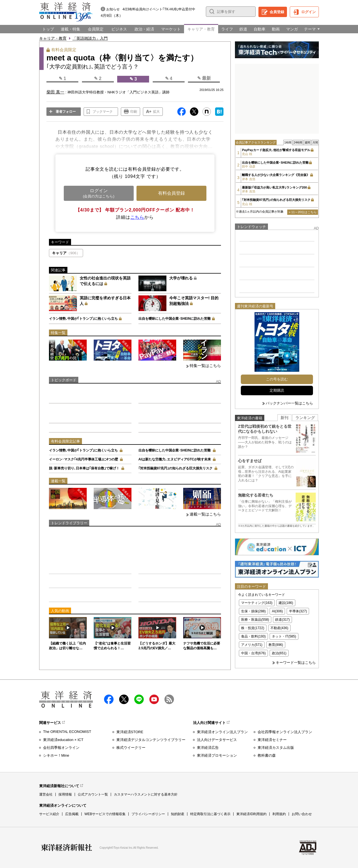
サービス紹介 (49, 814)
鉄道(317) (282, 620)
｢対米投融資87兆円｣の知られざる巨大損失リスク (176, 468)
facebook (109, 699)
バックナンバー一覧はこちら (289, 403)
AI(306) (277, 611)
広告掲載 (72, 814)
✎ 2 (98, 78)
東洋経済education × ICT (63, 740)
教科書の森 (267, 755)
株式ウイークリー (131, 748)
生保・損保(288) (253, 611)
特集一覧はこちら (205, 366)
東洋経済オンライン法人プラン (222, 732)
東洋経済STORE (130, 732)
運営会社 (46, 794)
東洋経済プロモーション (217, 755)
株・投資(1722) (253, 628)
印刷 (134, 112)
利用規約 (279, 814)
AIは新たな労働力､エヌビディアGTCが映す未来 (175, 459)
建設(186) (286, 603)
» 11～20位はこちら (303, 212)
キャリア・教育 (53, 38)
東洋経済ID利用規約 (251, 814)
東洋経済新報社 (67, 848)
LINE (139, 699)
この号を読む (277, 379)
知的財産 (178, 814)
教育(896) (276, 645)
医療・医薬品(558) (255, 620)
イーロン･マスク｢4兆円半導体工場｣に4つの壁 (83, 459)
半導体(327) (298, 611)
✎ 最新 (204, 78)
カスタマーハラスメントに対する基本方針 (146, 794)
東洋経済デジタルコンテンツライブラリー (151, 740)
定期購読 (277, 390)
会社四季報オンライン (61, 748)
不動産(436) (279, 628)
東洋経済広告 (208, 748)
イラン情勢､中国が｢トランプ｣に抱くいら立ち (83, 319)
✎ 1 (62, 78)
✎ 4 (169, 78)
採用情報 (65, 794)
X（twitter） (124, 699)
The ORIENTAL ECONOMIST (67, 732)
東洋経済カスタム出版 (276, 748)
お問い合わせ (302, 814)
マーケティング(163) (257, 603)
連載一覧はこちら (205, 514)
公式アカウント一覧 (93, 794)
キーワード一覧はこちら (296, 663)
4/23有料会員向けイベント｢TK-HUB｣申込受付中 (159, 9)
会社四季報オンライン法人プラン (285, 732)
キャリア (66, 253)
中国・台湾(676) (253, 653)
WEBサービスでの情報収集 (105, 814)
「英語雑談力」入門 (90, 38)
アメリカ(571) (252, 645)
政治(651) (279, 653)
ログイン (308, 12)
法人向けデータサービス (217, 740)
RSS (169, 699)
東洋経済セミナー (272, 740)
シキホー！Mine (56, 755)
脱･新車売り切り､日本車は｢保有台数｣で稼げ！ (84, 468)
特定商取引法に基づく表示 (210, 814)
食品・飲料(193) (253, 636)
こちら (137, 217)
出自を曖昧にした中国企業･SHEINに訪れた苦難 (175, 319)
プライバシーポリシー (148, 814)
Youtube (154, 699)
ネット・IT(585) (284, 636)
